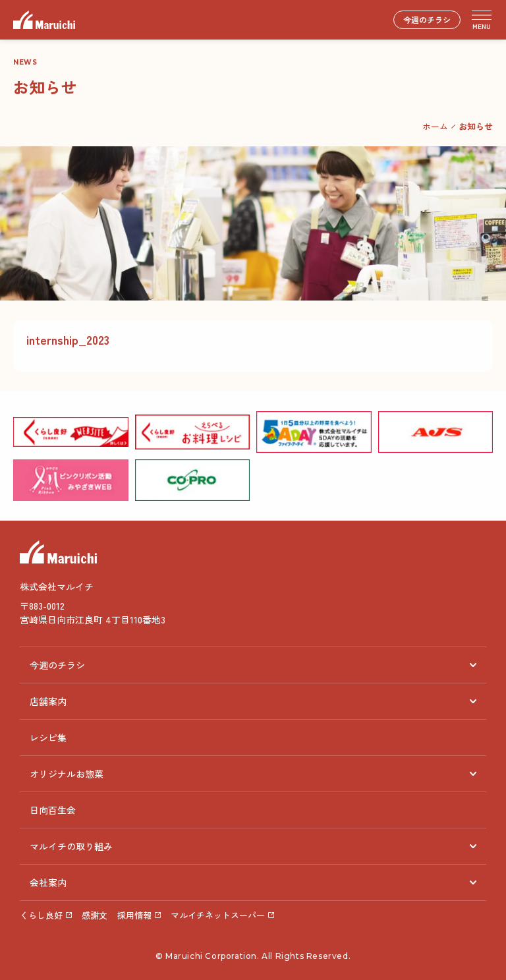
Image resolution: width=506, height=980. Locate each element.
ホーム (435, 126)
